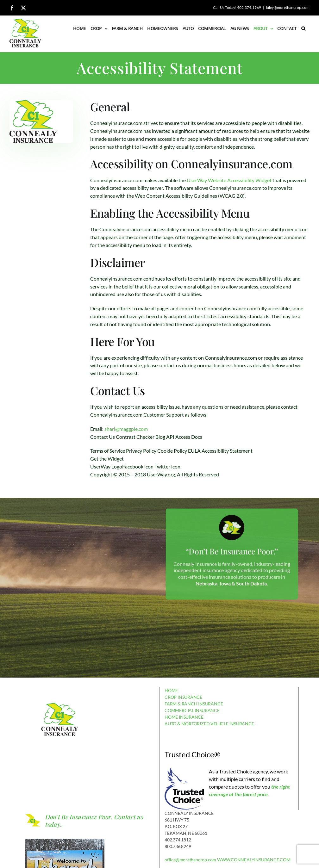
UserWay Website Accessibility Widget (229, 180)
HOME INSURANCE (184, 717)
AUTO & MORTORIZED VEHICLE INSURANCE (209, 724)
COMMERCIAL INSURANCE (192, 710)
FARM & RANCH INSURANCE (194, 704)
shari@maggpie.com (126, 429)
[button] (303, 28)
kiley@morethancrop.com (288, 7)
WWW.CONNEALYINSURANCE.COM (254, 860)
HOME (171, 690)
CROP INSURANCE (183, 697)
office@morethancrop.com (190, 860)
